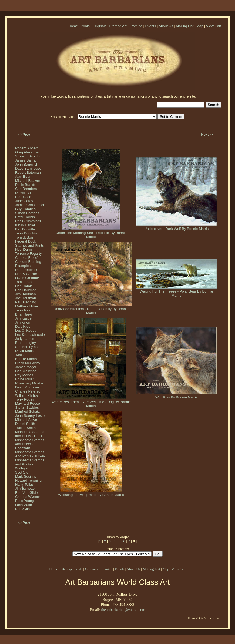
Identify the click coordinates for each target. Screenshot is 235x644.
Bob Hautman (26, 290)
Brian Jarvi (23, 314)
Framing (136, 26)
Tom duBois (24, 237)
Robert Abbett (26, 148)
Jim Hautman (26, 294)
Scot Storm (24, 472)
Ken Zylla (22, 509)
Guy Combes (25, 209)
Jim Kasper (24, 318)
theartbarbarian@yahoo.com (123, 610)
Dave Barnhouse (28, 168)
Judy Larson (25, 339)
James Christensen (30, 205)
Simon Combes (27, 213)
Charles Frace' (26, 258)
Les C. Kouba (26, 331)
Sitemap (66, 569)
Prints (85, 26)
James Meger (26, 367)
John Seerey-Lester (30, 416)
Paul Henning (26, 302)
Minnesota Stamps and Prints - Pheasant (30, 444)
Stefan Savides (27, 407)
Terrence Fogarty (28, 254)
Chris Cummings (28, 221)
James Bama (25, 160)
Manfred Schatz (27, 412)
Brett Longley (26, 343)
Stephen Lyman (27, 347)
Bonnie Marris (26, 359)
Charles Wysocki (28, 497)
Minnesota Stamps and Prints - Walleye (30, 464)
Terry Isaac (24, 310)
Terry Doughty (26, 233)
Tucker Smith (25, 428)
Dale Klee (23, 326)
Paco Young (24, 501)
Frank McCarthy (28, 363)
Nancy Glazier (26, 274)
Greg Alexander (27, 152)
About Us (166, 26)
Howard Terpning (28, 480)
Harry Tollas (24, 484)
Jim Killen (23, 322)
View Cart (214, 26)
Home (73, 26)
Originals (99, 26)
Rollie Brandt (25, 185)
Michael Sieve (26, 420)
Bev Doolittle (25, 229)
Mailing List (185, 26)
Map (200, 26)
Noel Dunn (23, 249)
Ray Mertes (24, 375)
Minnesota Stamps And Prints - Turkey (30, 454)
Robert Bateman (28, 172)
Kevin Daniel (25, 225)
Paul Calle (23, 197)
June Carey (24, 201)
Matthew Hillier (27, 306)
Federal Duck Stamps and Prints (29, 243)
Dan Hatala (24, 286)
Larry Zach (23, 505)
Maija (20, 355)
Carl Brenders (26, 189)
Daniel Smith (25, 424)
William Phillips (27, 395)
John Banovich (27, 164)
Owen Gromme (27, 278)
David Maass (25, 351)
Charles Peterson (29, 391)
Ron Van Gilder (27, 493)
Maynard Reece (28, 403)
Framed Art (118, 26)
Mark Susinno (26, 476)
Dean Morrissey (27, 387)
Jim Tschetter (25, 489)
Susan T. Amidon (28, 156)
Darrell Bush (25, 193)
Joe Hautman (26, 298)
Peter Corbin (25, 217)
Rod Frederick (26, 270)
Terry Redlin (24, 399)
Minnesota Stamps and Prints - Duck (30, 434)
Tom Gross (24, 282)
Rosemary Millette (29, 383)
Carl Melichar (26, 371)
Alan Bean (23, 177)
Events (151, 26)
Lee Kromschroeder (31, 335)
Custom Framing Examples (28, 264)
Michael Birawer (28, 181)
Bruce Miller (24, 379)
